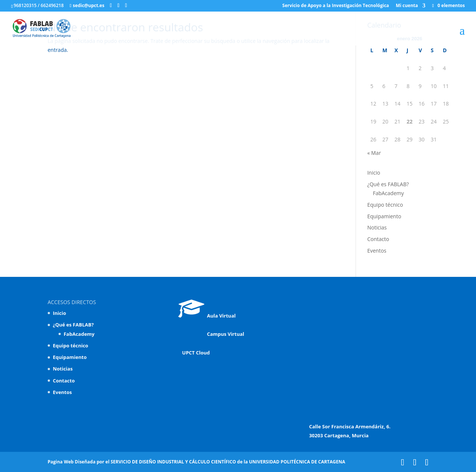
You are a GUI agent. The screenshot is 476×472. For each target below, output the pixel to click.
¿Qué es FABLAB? (388, 184)
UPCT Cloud (194, 353)
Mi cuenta (407, 6)
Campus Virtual (224, 334)
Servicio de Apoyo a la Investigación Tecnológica (335, 6)
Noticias (377, 227)
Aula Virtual (207, 316)
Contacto (378, 239)
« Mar (374, 153)
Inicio (374, 173)
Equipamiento (384, 216)
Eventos (377, 251)
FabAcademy (388, 193)
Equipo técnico (385, 205)
